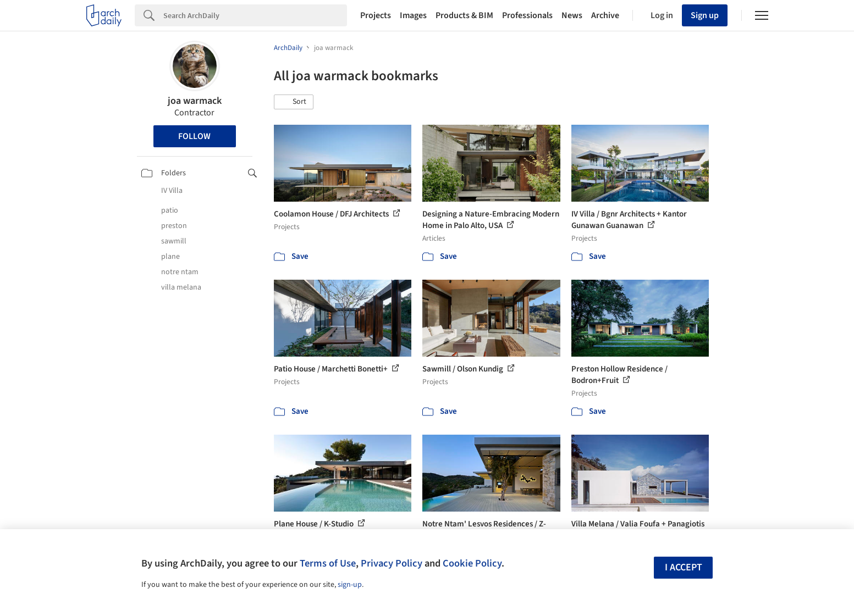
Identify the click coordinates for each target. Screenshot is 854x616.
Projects (376, 15)
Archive (605, 15)
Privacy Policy (392, 563)
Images (413, 15)
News (572, 15)
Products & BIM (464, 15)
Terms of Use (328, 563)
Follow (194, 136)
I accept (684, 567)
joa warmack (195, 101)
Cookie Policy (472, 563)
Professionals (527, 15)
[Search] (255, 15)
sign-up (350, 585)
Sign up (705, 15)
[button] (294, 102)
